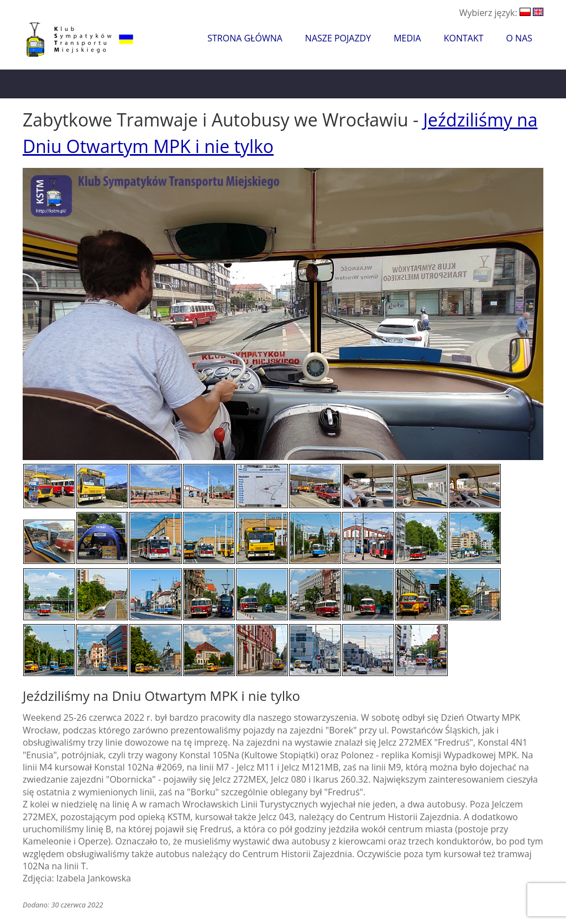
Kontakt (464, 38)
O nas (519, 38)
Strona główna (245, 38)
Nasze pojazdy (338, 38)
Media (407, 38)
